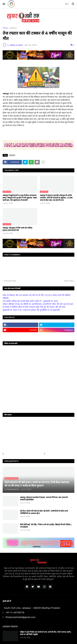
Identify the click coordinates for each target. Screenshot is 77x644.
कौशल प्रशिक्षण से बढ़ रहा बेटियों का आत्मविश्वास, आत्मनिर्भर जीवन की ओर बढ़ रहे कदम (38, 304)
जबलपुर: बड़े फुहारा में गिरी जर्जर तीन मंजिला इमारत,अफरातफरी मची (17, 229)
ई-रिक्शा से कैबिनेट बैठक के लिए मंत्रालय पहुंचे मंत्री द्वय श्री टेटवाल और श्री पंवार (34, 307)
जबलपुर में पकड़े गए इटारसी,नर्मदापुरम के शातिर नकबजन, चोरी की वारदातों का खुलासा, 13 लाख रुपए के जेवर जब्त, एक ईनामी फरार (56, 198)
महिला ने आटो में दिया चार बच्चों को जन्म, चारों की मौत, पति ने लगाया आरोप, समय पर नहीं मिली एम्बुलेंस (46, 633)
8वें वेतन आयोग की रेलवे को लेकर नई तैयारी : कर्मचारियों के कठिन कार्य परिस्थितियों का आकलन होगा (44, 512)
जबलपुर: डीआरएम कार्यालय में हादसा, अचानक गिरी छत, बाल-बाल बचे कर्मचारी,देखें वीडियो (44, 498)
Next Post (69, 281)
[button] (4, 4)
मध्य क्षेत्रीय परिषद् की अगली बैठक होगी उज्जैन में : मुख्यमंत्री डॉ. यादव (30, 301)
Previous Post (10, 281)
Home (5, 28)
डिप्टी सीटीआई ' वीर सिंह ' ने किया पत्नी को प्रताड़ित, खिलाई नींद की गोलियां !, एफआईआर (46, 526)
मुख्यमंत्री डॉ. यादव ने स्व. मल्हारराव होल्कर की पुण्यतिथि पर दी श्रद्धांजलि (31, 310)
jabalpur (13, 28)
